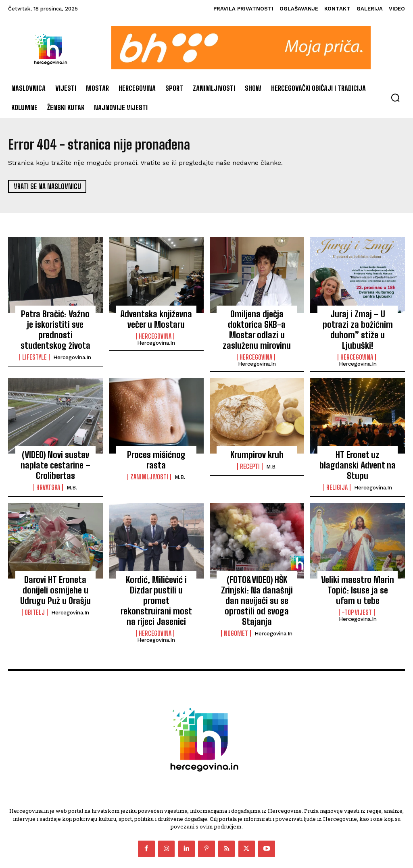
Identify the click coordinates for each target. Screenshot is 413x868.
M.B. (72, 467)
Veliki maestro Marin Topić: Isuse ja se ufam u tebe (358, 567)
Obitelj (35, 587)
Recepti (250, 450)
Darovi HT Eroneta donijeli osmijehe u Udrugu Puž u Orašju (55, 567)
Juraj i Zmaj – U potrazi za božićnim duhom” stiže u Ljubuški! (358, 322)
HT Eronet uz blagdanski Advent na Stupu (358, 443)
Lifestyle (34, 342)
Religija (337, 458)
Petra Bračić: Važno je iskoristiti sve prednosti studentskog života (55, 322)
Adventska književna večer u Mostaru (156, 318)
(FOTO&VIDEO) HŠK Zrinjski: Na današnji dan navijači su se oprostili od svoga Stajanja (257, 571)
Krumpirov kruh (257, 438)
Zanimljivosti (149, 450)
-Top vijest (357, 587)
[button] (395, 98)
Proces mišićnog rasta (156, 438)
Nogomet (236, 595)
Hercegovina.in (72, 342)
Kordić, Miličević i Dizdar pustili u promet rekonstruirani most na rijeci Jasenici (156, 571)
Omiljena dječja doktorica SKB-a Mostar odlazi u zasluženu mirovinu (257, 322)
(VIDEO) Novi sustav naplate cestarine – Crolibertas (55, 447)
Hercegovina (155, 333)
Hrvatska (48, 467)
